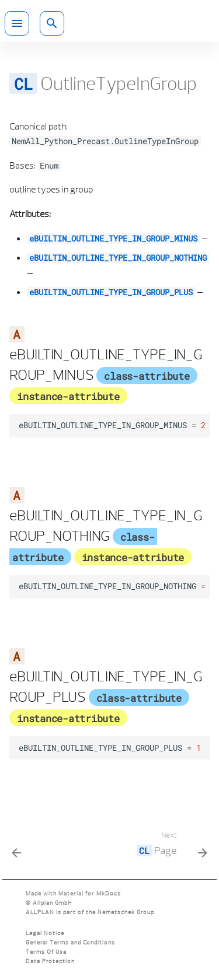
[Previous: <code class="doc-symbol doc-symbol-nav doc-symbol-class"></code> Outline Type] (17, 846)
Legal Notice (45, 933)
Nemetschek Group (126, 912)
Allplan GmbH (52, 903)
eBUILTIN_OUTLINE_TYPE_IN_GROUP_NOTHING (118, 258)
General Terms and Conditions (70, 942)
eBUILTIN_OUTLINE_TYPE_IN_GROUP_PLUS (111, 292)
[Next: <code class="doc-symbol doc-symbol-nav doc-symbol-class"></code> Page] (170, 846)
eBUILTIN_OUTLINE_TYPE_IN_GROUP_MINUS (113, 239)
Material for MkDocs (90, 893)
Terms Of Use (46, 952)
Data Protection (50, 961)
